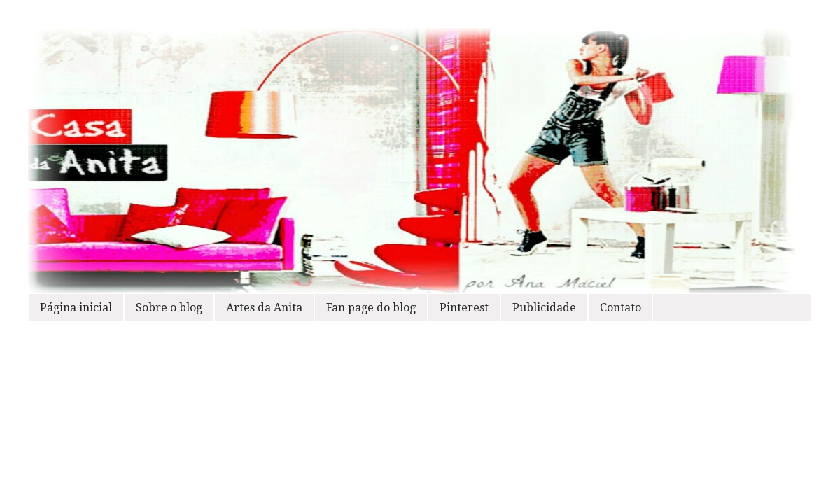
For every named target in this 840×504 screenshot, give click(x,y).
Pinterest (464, 308)
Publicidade (544, 308)
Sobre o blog (169, 308)
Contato (621, 308)
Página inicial (76, 308)
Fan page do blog (371, 308)
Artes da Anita (264, 308)
